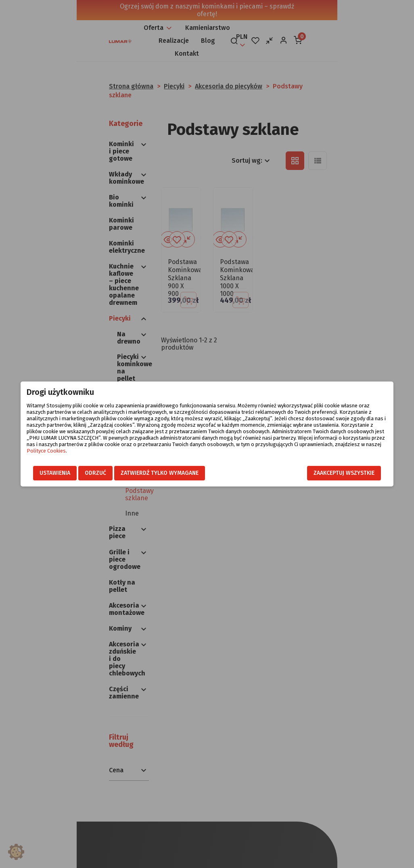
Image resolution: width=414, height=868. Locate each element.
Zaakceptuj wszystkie (354, 473)
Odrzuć (85, 473)
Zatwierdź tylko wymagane (149, 473)
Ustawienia (44, 473)
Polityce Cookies (297, 444)
